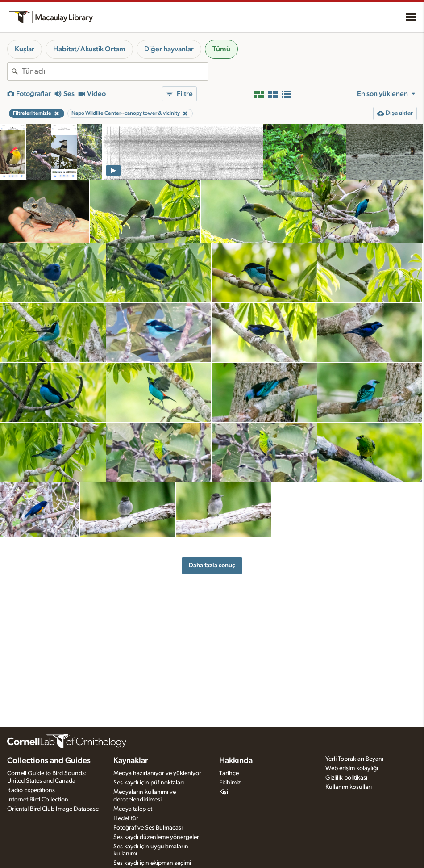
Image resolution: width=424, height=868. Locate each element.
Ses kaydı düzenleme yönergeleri (157, 837)
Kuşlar (25, 49)
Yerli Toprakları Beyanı (354, 759)
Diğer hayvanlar (169, 49)
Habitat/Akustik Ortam (89, 49)
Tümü (221, 49)
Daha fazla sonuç (212, 565)
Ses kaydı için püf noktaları (149, 783)
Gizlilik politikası (346, 778)
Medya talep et (133, 809)
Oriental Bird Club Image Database (53, 809)
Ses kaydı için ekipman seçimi (152, 863)
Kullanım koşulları (349, 787)
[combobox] (115, 71)
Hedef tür (126, 818)
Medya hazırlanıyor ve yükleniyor (157, 773)
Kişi (224, 792)
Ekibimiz (230, 783)
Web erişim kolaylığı (352, 768)
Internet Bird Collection (38, 800)
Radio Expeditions (31, 790)
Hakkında (236, 761)
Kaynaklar (131, 761)
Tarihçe (229, 773)
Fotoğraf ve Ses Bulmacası (148, 828)
